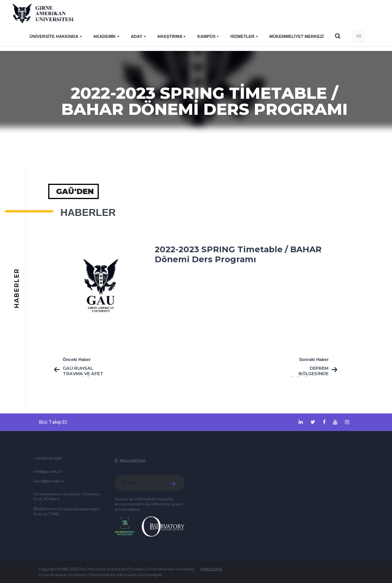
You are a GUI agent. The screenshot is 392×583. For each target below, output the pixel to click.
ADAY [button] (137, 36)
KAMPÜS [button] (206, 36)
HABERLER (88, 212)
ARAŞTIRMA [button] (170, 36)
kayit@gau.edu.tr (49, 481)
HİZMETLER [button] (243, 36)
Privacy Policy (211, 569)
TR (359, 36)
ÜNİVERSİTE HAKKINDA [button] (54, 36)
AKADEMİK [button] (105, 36)
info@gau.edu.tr (48, 471)
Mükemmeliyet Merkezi (297, 36)
